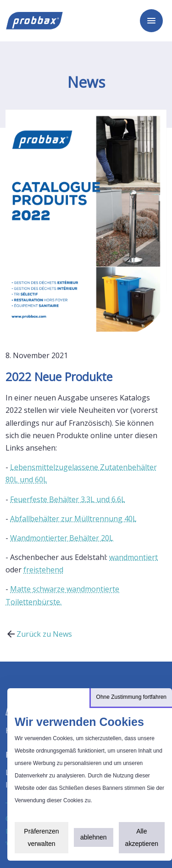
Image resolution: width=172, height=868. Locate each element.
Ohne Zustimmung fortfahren (131, 697)
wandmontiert (133, 557)
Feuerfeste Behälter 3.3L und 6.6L (68, 499)
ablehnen (94, 837)
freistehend (43, 570)
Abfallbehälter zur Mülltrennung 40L (73, 519)
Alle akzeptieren (142, 837)
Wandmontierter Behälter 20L (62, 538)
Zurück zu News (39, 634)
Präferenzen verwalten (41, 837)
